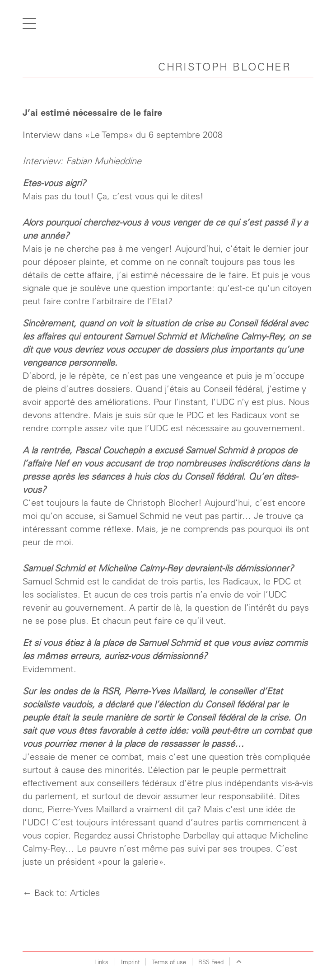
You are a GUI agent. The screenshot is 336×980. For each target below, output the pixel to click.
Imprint (130, 962)
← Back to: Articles (61, 893)
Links (101, 962)
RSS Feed (211, 962)
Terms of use (169, 962)
